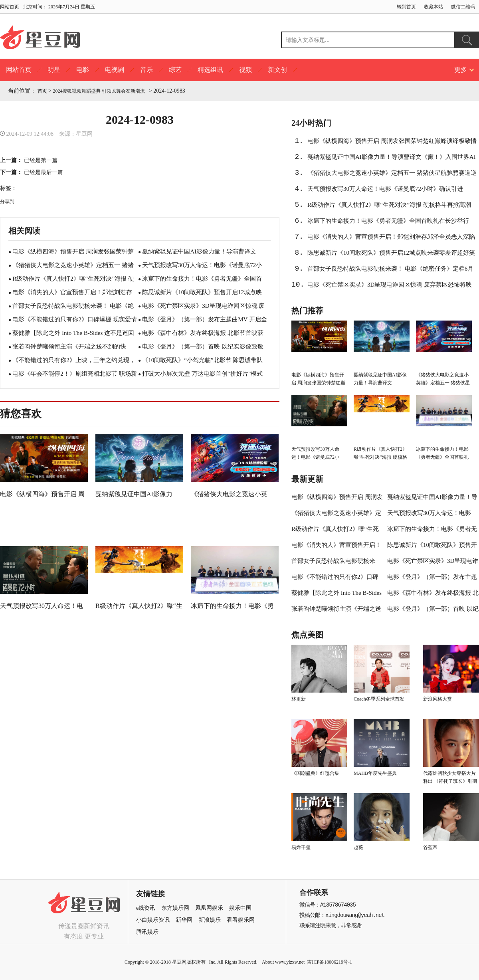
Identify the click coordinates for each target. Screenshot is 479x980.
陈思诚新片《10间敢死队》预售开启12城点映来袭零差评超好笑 (391, 253)
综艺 (175, 70)
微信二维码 (463, 7)
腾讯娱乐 (147, 932)
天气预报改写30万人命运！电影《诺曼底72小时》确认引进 (385, 189)
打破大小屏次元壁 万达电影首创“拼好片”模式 (202, 374)
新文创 (277, 70)
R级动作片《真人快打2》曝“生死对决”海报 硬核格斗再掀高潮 (389, 205)
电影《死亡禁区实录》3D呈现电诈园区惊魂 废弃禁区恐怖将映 (390, 285)
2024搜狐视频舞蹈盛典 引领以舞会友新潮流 (100, 91)
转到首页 (406, 7)
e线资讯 (146, 908)
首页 (42, 91)
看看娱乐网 (241, 920)
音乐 (146, 70)
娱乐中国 (240, 908)
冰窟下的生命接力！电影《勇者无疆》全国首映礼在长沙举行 (388, 221)
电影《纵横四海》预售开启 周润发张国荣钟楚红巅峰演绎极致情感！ (392, 143)
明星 (54, 70)
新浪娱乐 (210, 920)
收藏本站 (433, 7)
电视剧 (115, 70)
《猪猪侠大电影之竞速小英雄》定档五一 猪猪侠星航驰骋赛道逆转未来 (392, 175)
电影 (83, 70)
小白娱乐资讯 (153, 920)
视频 (245, 70)
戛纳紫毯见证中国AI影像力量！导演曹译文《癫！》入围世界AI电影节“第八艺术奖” (392, 159)
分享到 (7, 202)
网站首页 (10, 7)
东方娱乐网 (175, 908)
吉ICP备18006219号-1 (330, 962)
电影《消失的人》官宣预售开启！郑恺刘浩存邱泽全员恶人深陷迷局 (391, 239)
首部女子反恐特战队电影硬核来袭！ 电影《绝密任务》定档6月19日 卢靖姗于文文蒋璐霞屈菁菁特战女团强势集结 (390, 271)
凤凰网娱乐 (209, 908)
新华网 (184, 920)
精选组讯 (210, 70)
